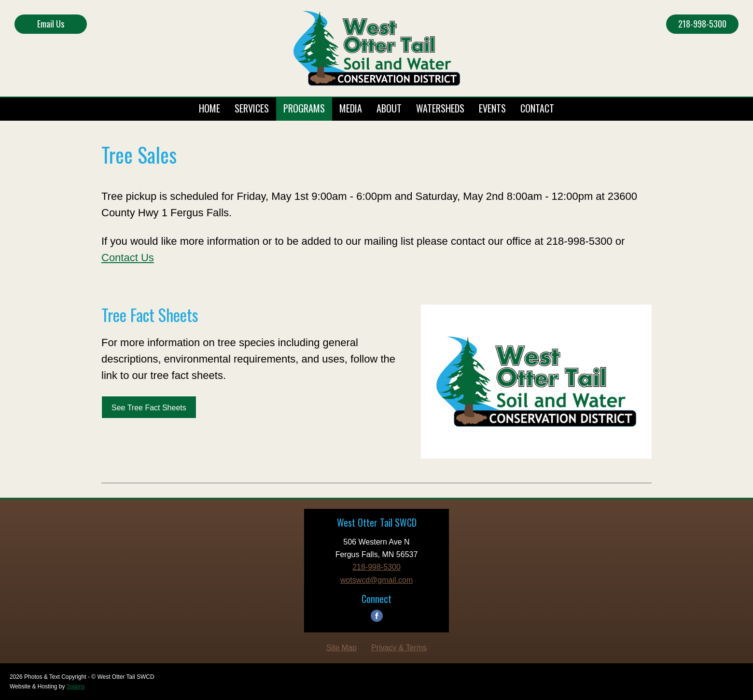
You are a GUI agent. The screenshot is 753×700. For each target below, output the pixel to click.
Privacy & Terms (399, 648)
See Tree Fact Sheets (149, 408)
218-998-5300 (702, 24)
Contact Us (128, 258)
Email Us (51, 24)
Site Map (342, 648)
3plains (76, 686)
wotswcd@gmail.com (377, 580)
